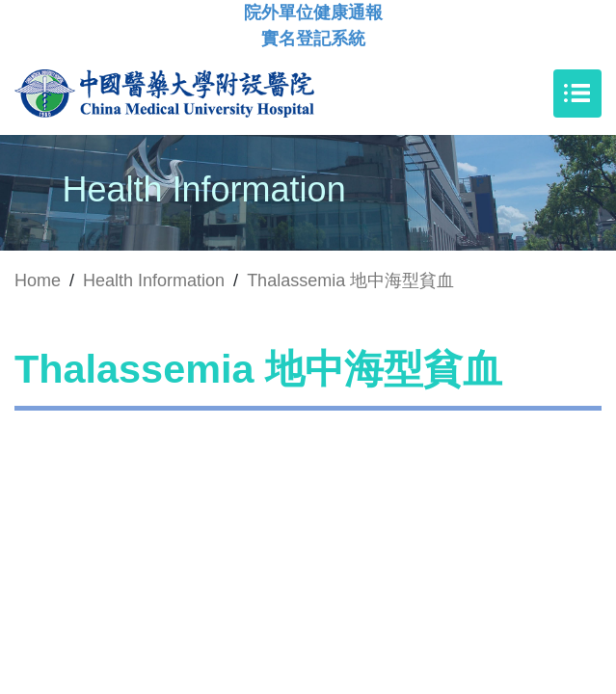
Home (38, 280)
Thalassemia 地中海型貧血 (350, 280)
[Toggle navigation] (577, 93)
